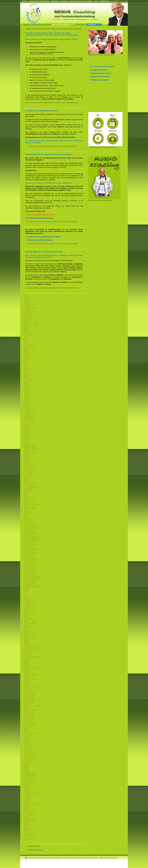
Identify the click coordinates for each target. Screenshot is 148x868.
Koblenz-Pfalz (28, 503)
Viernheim (27, 792)
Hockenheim (28, 467)
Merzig (26, 633)
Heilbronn (27, 450)
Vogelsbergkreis (29, 796)
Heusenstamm (28, 461)
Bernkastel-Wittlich (30, 344)
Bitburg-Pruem (28, 355)
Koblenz (27, 501)
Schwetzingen (28, 762)
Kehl (26, 495)
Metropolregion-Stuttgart (31, 636)
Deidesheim (28, 377)
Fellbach (27, 402)
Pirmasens (27, 684)
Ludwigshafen (28, 603)
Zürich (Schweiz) (29, 838)
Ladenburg (27, 512)
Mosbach (27, 643)
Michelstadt (27, 637)
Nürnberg (27, 663)
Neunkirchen (28, 655)
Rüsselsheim (28, 735)
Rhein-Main (27, 717)
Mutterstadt (27, 645)
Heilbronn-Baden (29, 452)
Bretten (26, 361)
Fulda (26, 423)
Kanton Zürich (28, 489)
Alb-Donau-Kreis (29, 298)
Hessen (26, 459)
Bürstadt (27, 367)
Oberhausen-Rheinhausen (32, 667)
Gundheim (27, 437)
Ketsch (26, 498)
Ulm (25, 789)
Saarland (27, 739)
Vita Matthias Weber (45, 25)
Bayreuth (27, 338)
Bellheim (27, 340)
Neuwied (27, 661)
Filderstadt (27, 404)
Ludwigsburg (28, 602)
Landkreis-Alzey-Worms (31, 527)
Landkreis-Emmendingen (31, 539)
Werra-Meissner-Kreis (30, 813)
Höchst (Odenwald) (30, 468)
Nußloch (27, 666)
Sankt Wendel (28, 748)
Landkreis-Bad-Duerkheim (32, 528)
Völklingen (27, 795)
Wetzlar (26, 817)
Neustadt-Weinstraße (30, 658)
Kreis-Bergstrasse (29, 507)
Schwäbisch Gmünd (30, 754)
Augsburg (27, 310)
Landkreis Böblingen (30, 533)
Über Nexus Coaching (30, 25)
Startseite (28, 29)
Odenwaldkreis (28, 670)
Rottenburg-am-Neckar (31, 733)
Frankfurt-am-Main (30, 410)
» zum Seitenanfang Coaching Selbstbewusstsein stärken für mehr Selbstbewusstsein (52, 103)
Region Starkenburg (30, 702)
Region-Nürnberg (29, 634)
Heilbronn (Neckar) (30, 453)
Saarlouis (27, 741)
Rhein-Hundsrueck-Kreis (31, 711)
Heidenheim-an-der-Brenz (32, 449)
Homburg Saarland (30, 474)
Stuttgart (27, 772)
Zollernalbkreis (28, 835)
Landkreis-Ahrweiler (30, 524)
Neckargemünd (29, 646)
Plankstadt (27, 685)
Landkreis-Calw (29, 536)
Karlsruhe (27, 491)
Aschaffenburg (28, 307)
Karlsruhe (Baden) (29, 492)
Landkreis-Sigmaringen (31, 579)
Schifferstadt (28, 750)
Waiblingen (27, 802)
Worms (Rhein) (29, 829)
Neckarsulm (28, 651)
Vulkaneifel (27, 798)
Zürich (26, 836)
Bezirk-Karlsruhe (29, 696)
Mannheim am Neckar (30, 622)
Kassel (26, 494)
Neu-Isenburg (28, 652)
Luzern (26, 609)
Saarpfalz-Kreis (29, 742)
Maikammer (28, 610)
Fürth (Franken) (29, 420)
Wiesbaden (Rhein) (30, 821)
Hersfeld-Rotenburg (30, 458)
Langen (26, 591)
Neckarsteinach (29, 649)
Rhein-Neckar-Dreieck (31, 723)
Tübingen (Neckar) (30, 786)
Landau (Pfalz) (28, 522)
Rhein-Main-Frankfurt (30, 718)
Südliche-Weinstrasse (30, 775)
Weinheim (27, 810)
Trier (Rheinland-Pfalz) (31, 781)
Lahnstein (27, 515)
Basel (26, 332)
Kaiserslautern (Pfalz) (30, 486)
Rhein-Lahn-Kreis (29, 712)
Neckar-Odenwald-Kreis (31, 648)
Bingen (26, 350)
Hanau (26, 438)
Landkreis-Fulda (29, 543)
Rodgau (26, 729)
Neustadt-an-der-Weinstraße (32, 657)
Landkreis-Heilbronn (30, 551)
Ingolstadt (27, 480)
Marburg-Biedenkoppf (30, 627)
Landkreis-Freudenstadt (31, 542)
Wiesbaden (27, 819)
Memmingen (28, 631)
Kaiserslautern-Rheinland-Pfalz (33, 488)
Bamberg (27, 331)
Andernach (27, 304)
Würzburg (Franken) (30, 833)
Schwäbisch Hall (29, 756)
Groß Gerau (28, 434)
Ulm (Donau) (28, 790)
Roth (26, 732)
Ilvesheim (27, 477)
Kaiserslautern (28, 485)
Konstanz (27, 506)
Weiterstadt (27, 811)
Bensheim (27, 341)
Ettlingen (27, 401)
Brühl (26, 364)
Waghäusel (27, 801)
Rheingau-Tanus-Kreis (31, 709)
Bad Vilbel (27, 328)
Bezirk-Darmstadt (29, 346)
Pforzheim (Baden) (30, 679)
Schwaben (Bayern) (30, 753)
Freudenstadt (28, 417)
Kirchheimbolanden (30, 500)
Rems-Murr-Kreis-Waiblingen (32, 706)
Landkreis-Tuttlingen (30, 584)
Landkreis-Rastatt (29, 569)
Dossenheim (28, 382)
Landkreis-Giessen (30, 546)
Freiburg (27, 413)
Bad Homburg (28, 319)
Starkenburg (28, 771)
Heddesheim (28, 443)
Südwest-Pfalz (28, 777)
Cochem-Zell (28, 370)
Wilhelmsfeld (28, 824)
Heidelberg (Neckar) (30, 447)
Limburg (27, 597)
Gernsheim (27, 428)
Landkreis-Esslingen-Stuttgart (33, 540)
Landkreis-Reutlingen (30, 572)
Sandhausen (28, 744)
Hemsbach (27, 455)
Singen (26, 766)
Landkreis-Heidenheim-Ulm (32, 549)
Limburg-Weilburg (29, 599)
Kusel (26, 510)
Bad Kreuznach (29, 322)
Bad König (27, 320)
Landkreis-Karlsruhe (30, 554)
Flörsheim (27, 405)
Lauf (25, 593)
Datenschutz (82, 19)
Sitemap (95, 19)
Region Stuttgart (29, 703)
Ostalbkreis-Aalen (29, 676)
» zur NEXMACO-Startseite (34, 850)
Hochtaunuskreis (29, 465)
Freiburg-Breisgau (29, 414)
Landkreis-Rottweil (30, 573)
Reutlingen (27, 708)
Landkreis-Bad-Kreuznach (32, 530)
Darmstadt (27, 374)
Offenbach (27, 672)
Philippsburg (28, 682)
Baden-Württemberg (30, 317)
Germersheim (28, 426)
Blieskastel (27, 356)
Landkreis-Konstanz (30, 557)
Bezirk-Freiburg (29, 694)
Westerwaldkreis (29, 814)
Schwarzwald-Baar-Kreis (31, 759)
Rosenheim (27, 730)
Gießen (26, 429)
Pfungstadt (27, 681)
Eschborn (27, 398)
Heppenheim (28, 456)
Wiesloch (27, 823)
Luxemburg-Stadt (29, 607)
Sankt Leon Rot (29, 747)
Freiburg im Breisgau (30, 416)
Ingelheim (27, 479)
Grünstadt (27, 435)
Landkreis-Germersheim (31, 545)
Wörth (26, 826)
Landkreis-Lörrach (29, 558)
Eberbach (27, 385)
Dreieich (27, 383)
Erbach (26, 395)
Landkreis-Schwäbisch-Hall (32, 578)
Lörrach (26, 600)
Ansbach (27, 305)
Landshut (27, 588)
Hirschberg (27, 462)
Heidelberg (27, 444)
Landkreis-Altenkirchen (31, 525)
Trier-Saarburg (28, 783)
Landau (26, 521)
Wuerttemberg (28, 830)
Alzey (26, 302)
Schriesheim (28, 751)
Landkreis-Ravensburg (31, 570)
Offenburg (27, 673)
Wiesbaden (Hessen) (30, 820)
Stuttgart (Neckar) (29, 774)
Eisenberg (27, 390)
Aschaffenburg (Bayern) (31, 308)
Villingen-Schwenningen (31, 793)
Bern (26, 343)
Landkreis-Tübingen (30, 582)
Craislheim (27, 371)
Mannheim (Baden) (30, 624)
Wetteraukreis (28, 816)
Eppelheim (27, 393)
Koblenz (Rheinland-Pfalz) (32, 504)
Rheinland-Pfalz (29, 714)
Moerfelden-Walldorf (30, 639)
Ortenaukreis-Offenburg (31, 675)
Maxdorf (27, 628)
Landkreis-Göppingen (30, 548)
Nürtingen (27, 664)
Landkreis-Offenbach (30, 567)
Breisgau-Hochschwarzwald (32, 534)
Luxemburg (27, 606)
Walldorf (27, 807)
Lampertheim (28, 519)
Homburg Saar (28, 473)
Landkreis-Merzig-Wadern (32, 563)
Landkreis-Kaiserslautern (31, 552)
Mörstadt (27, 642)
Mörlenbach (28, 640)
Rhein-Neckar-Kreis (30, 724)
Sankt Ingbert (28, 745)
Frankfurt (27, 408)
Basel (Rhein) (28, 334)
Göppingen (27, 431)
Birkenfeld (27, 353)
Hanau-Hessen (29, 440)
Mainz (26, 616)
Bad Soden (27, 326)
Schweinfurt (28, 760)
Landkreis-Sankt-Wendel (31, 576)
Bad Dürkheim (28, 313)
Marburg (27, 625)
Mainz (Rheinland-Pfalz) (31, 619)
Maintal (26, 613)
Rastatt (26, 688)
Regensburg (28, 691)
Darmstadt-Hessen (30, 376)
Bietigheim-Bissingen (30, 349)
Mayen (26, 630)
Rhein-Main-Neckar (30, 720)
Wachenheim (28, 799)
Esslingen (27, 399)
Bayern (26, 337)
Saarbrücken (28, 736)
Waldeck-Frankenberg (31, 804)
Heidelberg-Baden (29, 446)
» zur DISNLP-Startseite (33, 846)
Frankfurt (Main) (29, 411)
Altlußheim (27, 301)
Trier (26, 780)
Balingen (27, 329)
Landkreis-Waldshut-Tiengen (32, 585)
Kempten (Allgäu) (29, 497)
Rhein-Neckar (28, 721)
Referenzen (92, 24)
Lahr (26, 516)
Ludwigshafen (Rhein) (30, 604)
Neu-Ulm (27, 660)
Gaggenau (27, 425)
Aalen (26, 295)
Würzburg (27, 832)
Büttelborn (27, 368)
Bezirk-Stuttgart (29, 697)
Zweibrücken (28, 839)
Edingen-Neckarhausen (31, 387)
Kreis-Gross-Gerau (30, 509)
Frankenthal (28, 407)
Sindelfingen (28, 765)
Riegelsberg (28, 727)
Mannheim (27, 621)
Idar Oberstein (28, 476)
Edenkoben (27, 386)
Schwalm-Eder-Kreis (30, 757)
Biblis (26, 347)
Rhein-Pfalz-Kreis (29, 715)
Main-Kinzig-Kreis (29, 612)
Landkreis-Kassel (29, 555)
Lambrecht (27, 518)
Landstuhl (27, 590)
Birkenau (27, 352)
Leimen (26, 594)
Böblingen (27, 359)
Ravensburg (28, 690)
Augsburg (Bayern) (30, 311)
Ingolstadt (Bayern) (30, 483)
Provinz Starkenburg (30, 687)
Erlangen (27, 396)
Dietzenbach (28, 379)
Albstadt (27, 299)
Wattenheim (28, 808)
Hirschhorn (27, 464)
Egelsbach (27, 389)
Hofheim (27, 470)
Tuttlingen (27, 787)
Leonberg (27, 596)
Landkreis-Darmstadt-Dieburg (33, 537)
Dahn (26, 373)
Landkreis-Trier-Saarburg (31, 581)
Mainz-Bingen (28, 618)
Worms (26, 827)
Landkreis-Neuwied (30, 566)
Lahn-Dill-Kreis (28, 513)
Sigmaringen (28, 763)
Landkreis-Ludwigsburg (31, 560)
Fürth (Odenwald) (29, 422)
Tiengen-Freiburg (29, 778)
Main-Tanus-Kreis (29, 615)
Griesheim (27, 432)
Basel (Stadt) (28, 335)
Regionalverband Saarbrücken (33, 700)
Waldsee (27, 805)
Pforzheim (27, 678)
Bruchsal (27, 362)
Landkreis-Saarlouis (30, 575)
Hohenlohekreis (29, 471)
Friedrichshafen (29, 419)
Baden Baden (28, 316)
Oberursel (27, 669)
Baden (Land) (28, 314)
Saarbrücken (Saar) (30, 738)
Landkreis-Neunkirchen (31, 564)
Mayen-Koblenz (29, 561)
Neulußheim (28, 654)
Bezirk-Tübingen (29, 699)
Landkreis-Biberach (30, 531)
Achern (26, 296)
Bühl (26, 365)
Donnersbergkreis (29, 380)
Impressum (68, 19)
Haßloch (27, 441)
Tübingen (27, 784)
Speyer (26, 769)
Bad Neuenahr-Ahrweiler (31, 323)
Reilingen (27, 705)
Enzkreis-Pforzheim (30, 392)
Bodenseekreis (28, 358)
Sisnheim (27, 768)
